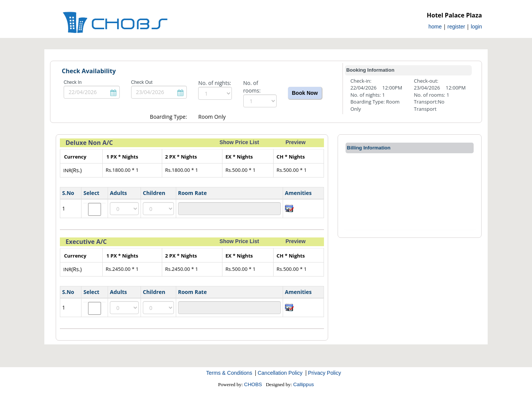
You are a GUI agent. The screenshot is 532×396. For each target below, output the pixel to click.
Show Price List (239, 142)
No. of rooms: (252, 87)
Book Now (305, 93)
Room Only (212, 117)
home (435, 27)
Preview (295, 142)
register (456, 27)
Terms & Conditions (229, 373)
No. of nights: (215, 83)
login (476, 27)
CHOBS (253, 384)
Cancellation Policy (280, 373)
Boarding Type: (169, 117)
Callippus (304, 384)
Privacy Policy (325, 373)
